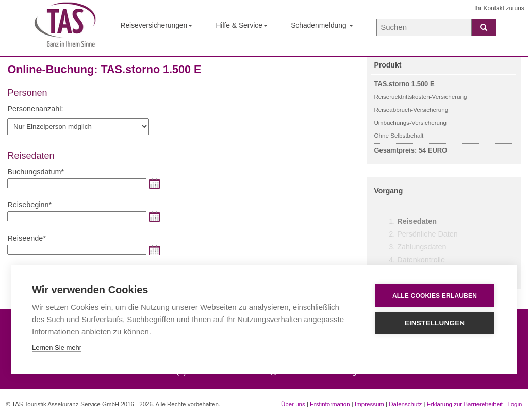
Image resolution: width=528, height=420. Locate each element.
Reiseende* (26, 238)
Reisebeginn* (29, 205)
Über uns (293, 404)
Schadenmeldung (322, 25)
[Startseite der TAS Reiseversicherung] (65, 28)
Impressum (369, 404)
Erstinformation (330, 404)
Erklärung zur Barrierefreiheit (465, 404)
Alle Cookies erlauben (435, 296)
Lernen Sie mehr (57, 348)
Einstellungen (435, 323)
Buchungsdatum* (36, 172)
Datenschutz (405, 404)
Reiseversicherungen (156, 25)
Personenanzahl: (35, 109)
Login (515, 404)
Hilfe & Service (242, 25)
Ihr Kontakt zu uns (499, 8)
